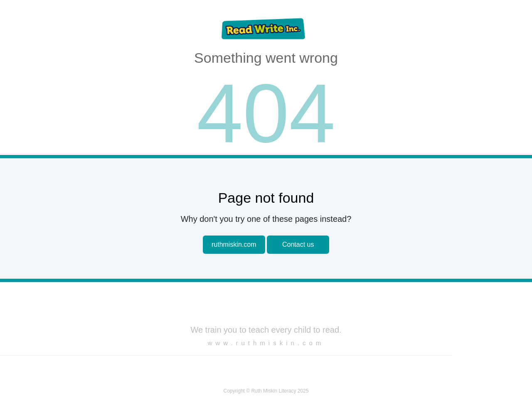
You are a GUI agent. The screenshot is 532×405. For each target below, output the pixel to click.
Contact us (298, 244)
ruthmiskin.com (234, 244)
